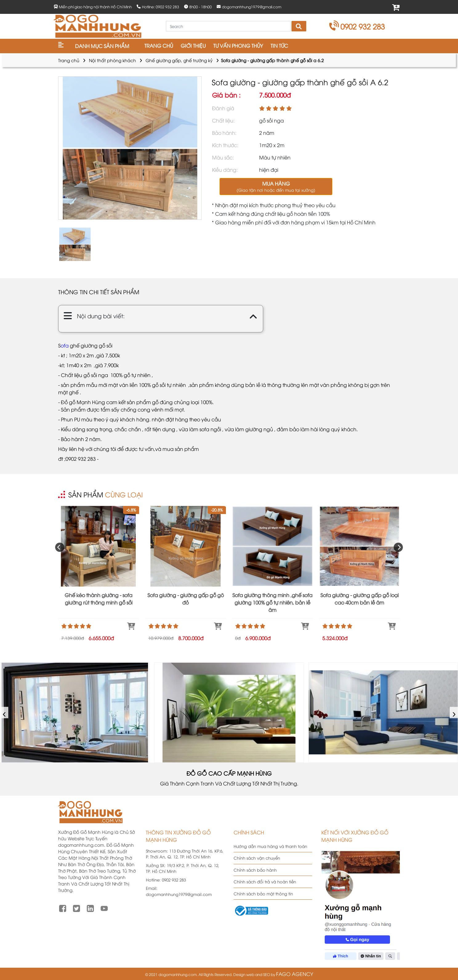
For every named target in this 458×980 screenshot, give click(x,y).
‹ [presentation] (4, 712)
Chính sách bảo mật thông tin (263, 894)
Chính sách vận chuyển (257, 858)
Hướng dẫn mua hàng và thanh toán (270, 846)
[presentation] (60, 547)
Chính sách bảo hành (255, 870)
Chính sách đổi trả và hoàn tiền (265, 882)
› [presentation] (454, 712)
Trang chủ (69, 60)
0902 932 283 (357, 26)
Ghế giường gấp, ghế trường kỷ (179, 60)
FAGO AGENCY (295, 974)
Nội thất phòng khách (112, 60)
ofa (65, 345)
